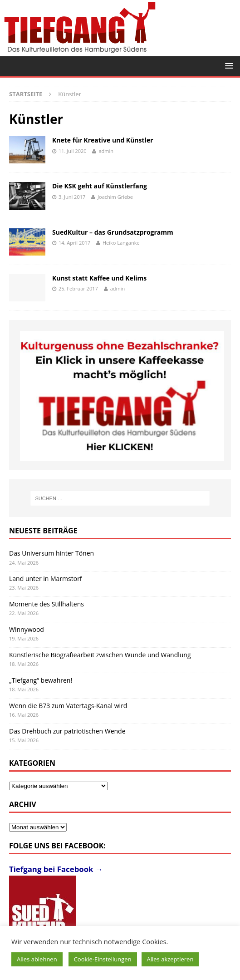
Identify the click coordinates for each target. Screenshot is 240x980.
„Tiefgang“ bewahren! (41, 680)
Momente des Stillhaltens (47, 604)
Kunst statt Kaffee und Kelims (99, 278)
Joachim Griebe (115, 197)
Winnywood (27, 629)
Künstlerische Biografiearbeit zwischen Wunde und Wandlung (100, 655)
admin (106, 151)
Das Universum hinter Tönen (51, 553)
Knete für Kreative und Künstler (103, 140)
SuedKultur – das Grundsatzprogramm (113, 232)
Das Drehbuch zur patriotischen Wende (67, 731)
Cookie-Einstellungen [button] (103, 959)
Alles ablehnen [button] (37, 959)
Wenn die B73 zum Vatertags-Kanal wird (68, 706)
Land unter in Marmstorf (46, 579)
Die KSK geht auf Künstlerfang (100, 186)
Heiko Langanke (121, 243)
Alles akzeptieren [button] (170, 959)
